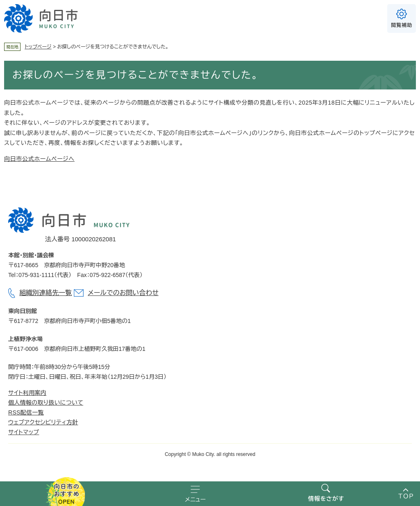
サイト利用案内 (27, 393)
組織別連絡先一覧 (46, 293)
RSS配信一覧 (26, 412)
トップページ (38, 47)
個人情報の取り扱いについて (46, 403)
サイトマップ (24, 432)
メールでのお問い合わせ (123, 293)
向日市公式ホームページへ (39, 159)
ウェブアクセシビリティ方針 (43, 422)
